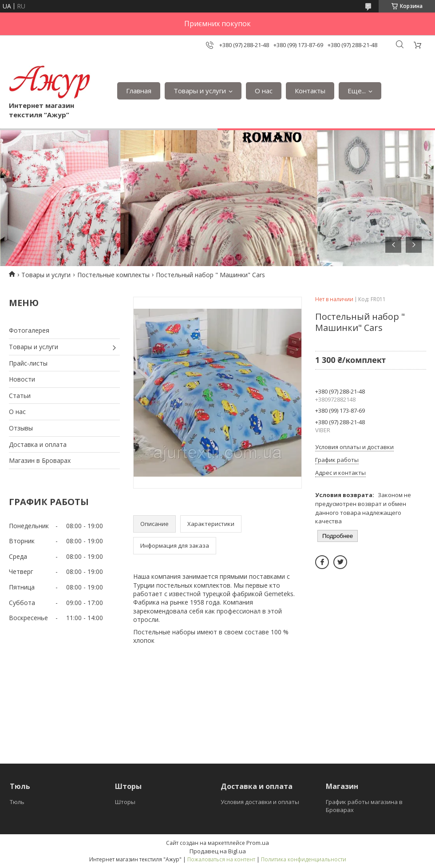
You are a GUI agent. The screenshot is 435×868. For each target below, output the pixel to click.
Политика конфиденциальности (304, 859)
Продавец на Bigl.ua (218, 851)
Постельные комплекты (113, 275)
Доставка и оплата (38, 444)
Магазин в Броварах (40, 460)
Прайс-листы (28, 363)
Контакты (310, 91)
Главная (139, 91)
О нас (264, 91)
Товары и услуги (200, 91)
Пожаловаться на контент (221, 859)
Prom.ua (258, 843)
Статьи (20, 396)
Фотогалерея (29, 330)
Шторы (125, 802)
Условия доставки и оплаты (260, 802)
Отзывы (21, 428)
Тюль (17, 802)
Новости (22, 379)
